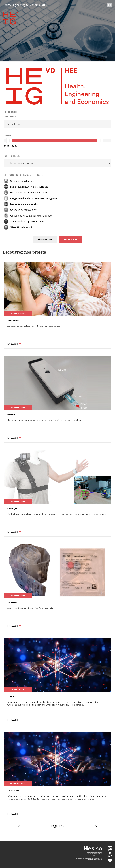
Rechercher (70, 240)
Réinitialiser (45, 240)
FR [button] (110, 5)
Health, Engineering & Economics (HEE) (26, 5)
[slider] (9, 141)
